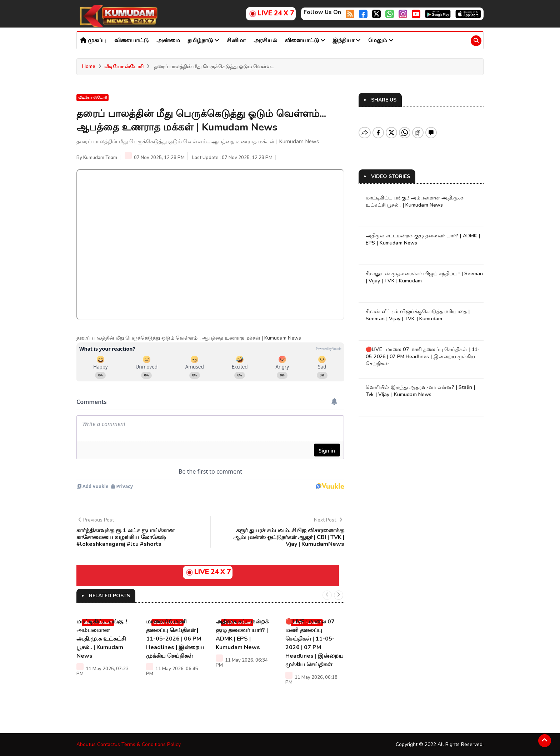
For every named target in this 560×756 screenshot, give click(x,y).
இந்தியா (347, 40)
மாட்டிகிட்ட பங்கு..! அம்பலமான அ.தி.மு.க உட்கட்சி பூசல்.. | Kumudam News (102, 639)
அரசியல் (265, 40)
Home (89, 66)
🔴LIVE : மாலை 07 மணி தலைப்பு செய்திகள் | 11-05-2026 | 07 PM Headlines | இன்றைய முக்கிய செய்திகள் (423, 357)
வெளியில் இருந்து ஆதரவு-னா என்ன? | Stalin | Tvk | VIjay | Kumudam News (420, 391)
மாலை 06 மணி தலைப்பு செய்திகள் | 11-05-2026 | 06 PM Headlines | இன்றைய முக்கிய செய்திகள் (175, 639)
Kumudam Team (100, 158)
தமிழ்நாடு (203, 40)
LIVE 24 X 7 (271, 13)
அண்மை (168, 40)
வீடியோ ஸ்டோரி (124, 67)
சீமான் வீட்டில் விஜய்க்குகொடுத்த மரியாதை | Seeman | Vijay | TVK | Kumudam (418, 315)
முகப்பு (93, 40)
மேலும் (381, 40)
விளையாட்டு (131, 40)
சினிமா (236, 40)
